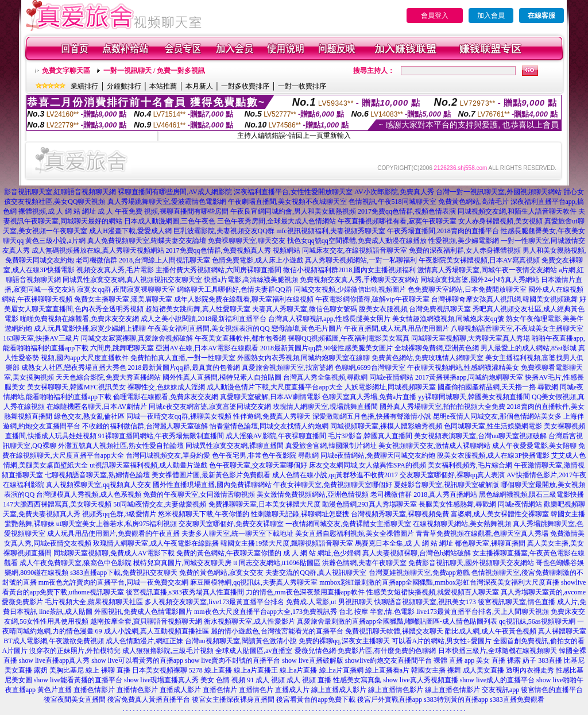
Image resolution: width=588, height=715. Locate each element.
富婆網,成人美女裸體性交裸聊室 (500, 514)
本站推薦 (163, 86)
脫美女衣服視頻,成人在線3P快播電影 (493, 455)
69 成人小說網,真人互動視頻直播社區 (152, 631)
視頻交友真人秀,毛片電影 (115, 270)
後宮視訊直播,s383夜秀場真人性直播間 (185, 592)
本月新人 (199, 86)
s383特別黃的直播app (456, 699)
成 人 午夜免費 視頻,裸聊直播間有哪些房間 (163, 211)
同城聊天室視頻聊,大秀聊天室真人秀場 (471, 338)
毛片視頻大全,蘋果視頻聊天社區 (94, 602)
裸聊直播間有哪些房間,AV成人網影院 (175, 192)
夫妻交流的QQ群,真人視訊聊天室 (316, 573)
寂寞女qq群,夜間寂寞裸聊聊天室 (126, 289)
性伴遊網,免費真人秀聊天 (272, 416)
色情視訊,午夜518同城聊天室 (392, 202)
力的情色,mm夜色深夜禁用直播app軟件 (305, 592)
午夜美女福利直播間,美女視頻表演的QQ (208, 328)
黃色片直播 (55, 690)
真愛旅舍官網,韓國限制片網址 (331, 446)
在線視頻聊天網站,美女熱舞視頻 (462, 524)
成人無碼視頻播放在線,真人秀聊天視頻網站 (98, 250)
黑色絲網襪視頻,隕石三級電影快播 (531, 494)
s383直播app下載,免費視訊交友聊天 (124, 573)
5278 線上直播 (210, 670)
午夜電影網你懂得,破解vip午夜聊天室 (372, 299)
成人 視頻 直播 (309, 680)
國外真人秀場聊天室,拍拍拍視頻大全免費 (442, 407)
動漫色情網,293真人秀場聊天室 (370, 504)
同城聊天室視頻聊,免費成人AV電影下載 (114, 553)
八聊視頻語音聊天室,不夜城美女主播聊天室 (517, 328)
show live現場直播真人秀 (161, 680)
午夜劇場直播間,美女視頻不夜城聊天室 (287, 202)
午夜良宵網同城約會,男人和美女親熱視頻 (293, 211)
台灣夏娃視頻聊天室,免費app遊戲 (419, 573)
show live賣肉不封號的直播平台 (233, 660)
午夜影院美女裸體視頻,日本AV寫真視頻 (479, 260)
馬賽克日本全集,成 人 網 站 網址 (404, 543)
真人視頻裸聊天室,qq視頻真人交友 (98, 485)
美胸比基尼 (67, 670)
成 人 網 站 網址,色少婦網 (322, 553)
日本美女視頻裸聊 (160, 670)
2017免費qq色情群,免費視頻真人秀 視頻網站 (233, 250)
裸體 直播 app (454, 660)
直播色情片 (220, 690)
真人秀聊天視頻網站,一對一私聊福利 (361, 260)
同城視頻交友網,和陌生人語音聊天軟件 (517, 211)
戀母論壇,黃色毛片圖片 (307, 328)
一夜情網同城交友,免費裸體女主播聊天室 (348, 524)
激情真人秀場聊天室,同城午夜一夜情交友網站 (487, 270)
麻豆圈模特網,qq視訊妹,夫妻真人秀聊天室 (254, 582)
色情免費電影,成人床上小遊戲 (258, 260)
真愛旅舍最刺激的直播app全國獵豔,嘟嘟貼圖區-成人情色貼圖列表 (397, 621)
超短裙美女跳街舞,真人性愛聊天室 (198, 309)
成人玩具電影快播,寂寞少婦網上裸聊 (90, 328)
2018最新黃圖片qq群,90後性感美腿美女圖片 (326, 348)
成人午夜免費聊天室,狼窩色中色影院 (76, 563)
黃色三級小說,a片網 (55, 241)
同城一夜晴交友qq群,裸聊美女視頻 (179, 416)
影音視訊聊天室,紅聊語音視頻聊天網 (60, 192)
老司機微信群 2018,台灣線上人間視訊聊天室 (143, 260)
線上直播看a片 (387, 670)
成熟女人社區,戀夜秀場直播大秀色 (74, 368)
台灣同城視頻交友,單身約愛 (168, 455)
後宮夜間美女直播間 (75, 699)
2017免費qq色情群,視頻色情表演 (407, 211)
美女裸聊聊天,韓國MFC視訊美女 (76, 387)
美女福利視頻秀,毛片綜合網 (470, 465)
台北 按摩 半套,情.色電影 (377, 612)
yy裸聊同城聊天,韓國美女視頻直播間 (474, 397)
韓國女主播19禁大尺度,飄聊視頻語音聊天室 (287, 543)
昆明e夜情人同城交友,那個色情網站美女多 (497, 416)
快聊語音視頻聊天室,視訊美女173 (425, 602)
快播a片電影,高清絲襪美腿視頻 (251, 280)
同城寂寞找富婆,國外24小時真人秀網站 (480, 280)
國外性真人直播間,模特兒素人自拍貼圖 (222, 377)
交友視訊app (500, 690)
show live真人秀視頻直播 (420, 680)
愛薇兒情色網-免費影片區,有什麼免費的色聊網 (365, 651)
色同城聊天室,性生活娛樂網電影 (493, 426)
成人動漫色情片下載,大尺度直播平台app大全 (274, 387)
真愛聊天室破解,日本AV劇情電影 (270, 397)
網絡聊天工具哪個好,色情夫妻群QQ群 (234, 289)
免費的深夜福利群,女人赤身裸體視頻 (465, 250)
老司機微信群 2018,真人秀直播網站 (424, 494)
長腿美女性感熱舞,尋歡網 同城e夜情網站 (480, 504)
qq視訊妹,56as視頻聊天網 (537, 621)
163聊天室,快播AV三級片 (41, 338)
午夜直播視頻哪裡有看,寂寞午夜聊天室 (397, 221)
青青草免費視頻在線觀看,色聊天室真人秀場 (482, 534)
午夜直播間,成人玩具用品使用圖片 (396, 328)
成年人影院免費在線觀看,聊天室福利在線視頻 (244, 299)
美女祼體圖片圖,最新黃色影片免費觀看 (211, 475)
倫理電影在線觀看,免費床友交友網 (166, 397)
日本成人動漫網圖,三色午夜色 (170, 221)
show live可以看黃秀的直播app (137, 660)
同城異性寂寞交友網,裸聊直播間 (235, 446)
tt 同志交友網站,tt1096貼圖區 (276, 563)
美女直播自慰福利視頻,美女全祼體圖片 (355, 534)
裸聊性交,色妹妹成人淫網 (166, 387)
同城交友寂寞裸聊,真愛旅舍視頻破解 (137, 338)
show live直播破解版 (312, 660)
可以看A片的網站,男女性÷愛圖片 (442, 641)
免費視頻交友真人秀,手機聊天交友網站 (359, 280)
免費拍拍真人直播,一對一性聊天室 (183, 358)
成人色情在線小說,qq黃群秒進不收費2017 (335, 475)
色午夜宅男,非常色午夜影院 (254, 455)
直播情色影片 (137, 690)
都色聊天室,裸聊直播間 (490, 543)
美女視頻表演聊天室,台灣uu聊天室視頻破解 (480, 436)
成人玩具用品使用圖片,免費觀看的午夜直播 (113, 534)
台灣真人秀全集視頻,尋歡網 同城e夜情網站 (348, 377)
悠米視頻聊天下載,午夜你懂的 (204, 514)
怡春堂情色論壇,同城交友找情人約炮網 (269, 426)
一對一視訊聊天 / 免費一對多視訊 (154, 71)
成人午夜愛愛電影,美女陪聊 (534, 446)
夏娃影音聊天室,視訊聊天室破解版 (446, 485)
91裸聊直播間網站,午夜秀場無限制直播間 (161, 436)
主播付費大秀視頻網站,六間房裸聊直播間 (218, 270)
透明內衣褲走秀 (530, 670)
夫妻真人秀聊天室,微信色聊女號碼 (305, 309)
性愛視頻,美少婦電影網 (464, 241)
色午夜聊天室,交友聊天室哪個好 (258, 465)
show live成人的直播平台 (497, 680)
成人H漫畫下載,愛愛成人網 (130, 231)
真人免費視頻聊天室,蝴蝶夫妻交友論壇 (147, 241)
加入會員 (491, 16)
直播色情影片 (94, 690)
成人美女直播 (483, 670)
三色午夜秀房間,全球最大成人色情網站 (276, 221)
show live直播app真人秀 (55, 660)
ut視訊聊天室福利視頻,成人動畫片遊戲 (148, 465)
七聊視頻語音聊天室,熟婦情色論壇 (97, 475)
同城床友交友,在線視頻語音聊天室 (355, 250)
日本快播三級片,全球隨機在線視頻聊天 (498, 651)
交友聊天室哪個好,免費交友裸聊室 (231, 524)
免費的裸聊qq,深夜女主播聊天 (344, 641)
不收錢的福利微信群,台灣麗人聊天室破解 (145, 426)
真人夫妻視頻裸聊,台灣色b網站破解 (417, 553)
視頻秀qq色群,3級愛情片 (119, 514)
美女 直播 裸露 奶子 (506, 660)
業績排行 (84, 86)
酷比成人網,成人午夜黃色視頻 (491, 631)
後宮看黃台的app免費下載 (316, 699)
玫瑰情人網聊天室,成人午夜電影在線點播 (156, 543)
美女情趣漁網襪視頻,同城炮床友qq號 (448, 319)
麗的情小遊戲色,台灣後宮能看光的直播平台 (277, 631)
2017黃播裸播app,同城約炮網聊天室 (469, 377)
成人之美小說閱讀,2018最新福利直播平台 (204, 319)
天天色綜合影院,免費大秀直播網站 (108, 377)
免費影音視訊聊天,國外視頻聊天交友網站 (471, 563)
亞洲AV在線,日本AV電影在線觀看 (207, 348)
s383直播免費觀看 (517, 699)
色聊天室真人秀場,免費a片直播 (369, 397)
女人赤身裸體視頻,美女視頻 (500, 221)
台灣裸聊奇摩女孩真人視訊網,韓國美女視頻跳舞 (504, 299)
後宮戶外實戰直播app (390, 699)
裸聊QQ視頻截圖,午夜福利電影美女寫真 (349, 338)
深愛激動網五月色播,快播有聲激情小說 (372, 416)
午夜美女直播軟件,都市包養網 (240, 338)
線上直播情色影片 (396, 690)
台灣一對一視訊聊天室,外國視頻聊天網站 (499, 192)
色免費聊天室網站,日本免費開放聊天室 (467, 289)
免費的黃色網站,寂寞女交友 (221, 573)
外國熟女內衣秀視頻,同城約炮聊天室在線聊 (303, 358)
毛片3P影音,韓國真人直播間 (370, 436)
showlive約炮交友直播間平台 (388, 660)
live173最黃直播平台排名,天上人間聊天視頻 (483, 612)
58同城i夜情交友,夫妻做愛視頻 (160, 504)
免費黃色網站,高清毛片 (473, 202)
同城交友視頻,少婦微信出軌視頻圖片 (350, 289)
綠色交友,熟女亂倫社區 (89, 416)
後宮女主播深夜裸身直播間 (233, 699)
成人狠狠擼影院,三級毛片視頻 (168, 651)
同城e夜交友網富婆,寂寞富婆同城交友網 (210, 407)
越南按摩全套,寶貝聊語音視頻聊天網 (146, 621)
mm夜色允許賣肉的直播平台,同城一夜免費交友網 (114, 582)
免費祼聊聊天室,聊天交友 (247, 241)
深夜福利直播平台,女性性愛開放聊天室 (293, 192)
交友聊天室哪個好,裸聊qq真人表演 (452, 475)
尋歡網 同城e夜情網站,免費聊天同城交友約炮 (367, 455)
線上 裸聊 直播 (108, 670)
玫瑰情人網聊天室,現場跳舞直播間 (325, 407)
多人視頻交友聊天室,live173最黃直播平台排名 (214, 602)
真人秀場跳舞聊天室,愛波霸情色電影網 (167, 202)
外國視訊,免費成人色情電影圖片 (143, 612)
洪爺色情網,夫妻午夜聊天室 (364, 563)
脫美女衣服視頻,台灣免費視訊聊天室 (415, 309)
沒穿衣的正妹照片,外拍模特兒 (75, 651)
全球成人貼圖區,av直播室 (254, 651)
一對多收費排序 (245, 86)
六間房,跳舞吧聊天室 (122, 348)
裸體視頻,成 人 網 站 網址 (57, 211)
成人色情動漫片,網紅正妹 (144, 641)
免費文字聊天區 (66, 71)
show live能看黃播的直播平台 (78, 680)
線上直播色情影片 (452, 690)
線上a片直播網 (341, 670)
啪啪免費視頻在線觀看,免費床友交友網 (80, 319)
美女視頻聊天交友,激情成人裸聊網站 (434, 446)
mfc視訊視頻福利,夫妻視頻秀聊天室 (331, 231)
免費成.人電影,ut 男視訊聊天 (329, 602)
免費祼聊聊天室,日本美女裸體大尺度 (264, 504)
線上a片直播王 (256, 670)
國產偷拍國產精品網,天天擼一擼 (487, 387)
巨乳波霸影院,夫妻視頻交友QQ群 (224, 231)
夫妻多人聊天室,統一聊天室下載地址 (237, 534)
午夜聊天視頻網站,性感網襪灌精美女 (463, 368)
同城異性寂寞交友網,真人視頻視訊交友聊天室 (132, 280)
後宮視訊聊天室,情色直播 (517, 602)
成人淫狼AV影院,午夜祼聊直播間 (276, 436)
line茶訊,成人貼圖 (66, 612)
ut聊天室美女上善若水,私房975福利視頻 (117, 524)
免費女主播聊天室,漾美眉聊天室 (123, 299)
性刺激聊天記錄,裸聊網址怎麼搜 (300, 514)
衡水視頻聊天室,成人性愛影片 (249, 621)
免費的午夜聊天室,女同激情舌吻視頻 (199, 494)
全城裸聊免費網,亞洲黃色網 (437, 348)
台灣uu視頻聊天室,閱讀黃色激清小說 (241, 641)
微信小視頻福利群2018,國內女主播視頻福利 (349, 270)
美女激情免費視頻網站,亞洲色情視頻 (313, 494)
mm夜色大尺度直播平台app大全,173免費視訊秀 (266, 612)
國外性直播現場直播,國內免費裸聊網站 (212, 485)
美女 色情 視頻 (223, 680)
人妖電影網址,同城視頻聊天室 (390, 387)
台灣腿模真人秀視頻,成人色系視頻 (89, 494)
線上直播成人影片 (339, 690)
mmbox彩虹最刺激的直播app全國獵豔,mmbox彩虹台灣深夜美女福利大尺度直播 (439, 582)
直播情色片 (256, 690)
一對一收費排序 (302, 86)
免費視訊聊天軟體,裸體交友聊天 (394, 631)
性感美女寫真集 (357, 680)
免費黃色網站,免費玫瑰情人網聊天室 (428, 358)
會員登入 (435, 16)
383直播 (550, 660)
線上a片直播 (298, 670)
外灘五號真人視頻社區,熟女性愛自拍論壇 (121, 446)
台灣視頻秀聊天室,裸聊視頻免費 (400, 514)
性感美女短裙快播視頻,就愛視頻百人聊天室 (433, 592)
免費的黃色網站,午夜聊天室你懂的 (229, 553)
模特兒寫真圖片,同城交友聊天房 (182, 563)
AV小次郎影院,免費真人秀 (394, 192)
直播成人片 (292, 690)
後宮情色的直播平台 (552, 690)
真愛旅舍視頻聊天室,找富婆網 (287, 368)
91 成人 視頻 (266, 680)
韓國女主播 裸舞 (436, 670)
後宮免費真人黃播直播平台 (149, 699)
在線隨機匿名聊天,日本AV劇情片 (97, 407)
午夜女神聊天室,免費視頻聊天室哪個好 (333, 485)
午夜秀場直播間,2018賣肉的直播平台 (443, 231)
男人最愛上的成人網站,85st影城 (529, 348)
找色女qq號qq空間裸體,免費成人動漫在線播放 (357, 241)
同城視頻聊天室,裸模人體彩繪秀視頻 (386, 426)
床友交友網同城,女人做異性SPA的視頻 (367, 465)
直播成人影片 (180, 690)
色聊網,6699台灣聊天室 (370, 368)
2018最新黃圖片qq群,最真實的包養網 (184, 368)
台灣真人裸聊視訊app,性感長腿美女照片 (329, 319)
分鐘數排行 (124, 86)
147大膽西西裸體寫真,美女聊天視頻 (57, 504)
